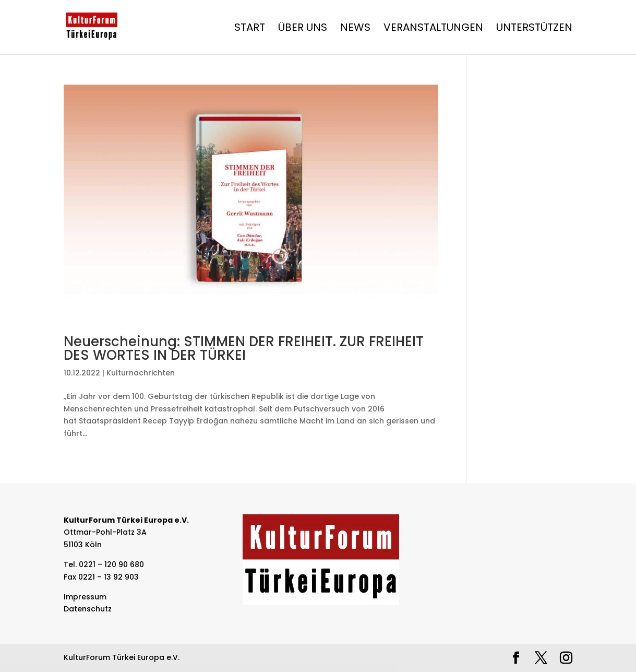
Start (250, 29)
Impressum (85, 597)
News (355, 29)
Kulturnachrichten (141, 373)
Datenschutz (88, 609)
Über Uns (303, 29)
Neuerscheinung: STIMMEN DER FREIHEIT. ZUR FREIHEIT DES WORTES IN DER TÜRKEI (244, 348)
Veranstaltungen (433, 29)
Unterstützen (534, 29)
